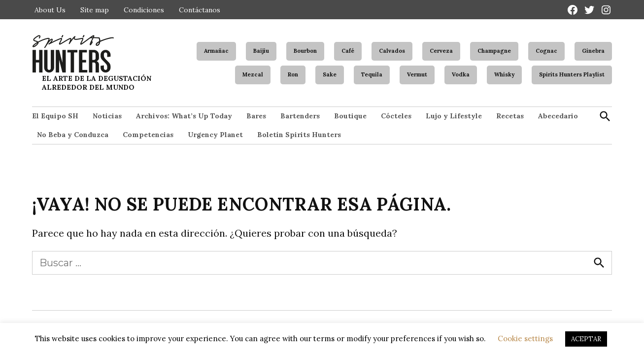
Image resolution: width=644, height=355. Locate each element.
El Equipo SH (55, 116)
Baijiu (261, 51)
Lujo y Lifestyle (454, 116)
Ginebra (593, 51)
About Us (50, 10)
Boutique (350, 116)
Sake (330, 74)
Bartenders (300, 116)
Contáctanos (200, 10)
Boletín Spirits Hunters (299, 135)
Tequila (372, 74)
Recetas (510, 116)
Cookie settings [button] (525, 338)
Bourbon (305, 51)
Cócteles (396, 116)
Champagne (494, 51)
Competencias (148, 135)
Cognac (546, 51)
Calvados (392, 51)
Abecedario (558, 116)
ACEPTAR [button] (586, 339)
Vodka (461, 74)
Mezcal (253, 74)
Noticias (107, 116)
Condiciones (144, 10)
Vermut (417, 74)
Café (348, 51)
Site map (95, 10)
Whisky (504, 74)
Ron (293, 74)
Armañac (216, 51)
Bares (256, 116)
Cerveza (441, 51)
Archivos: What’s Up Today (184, 116)
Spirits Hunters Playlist (572, 74)
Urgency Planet (215, 135)
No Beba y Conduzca (73, 135)
